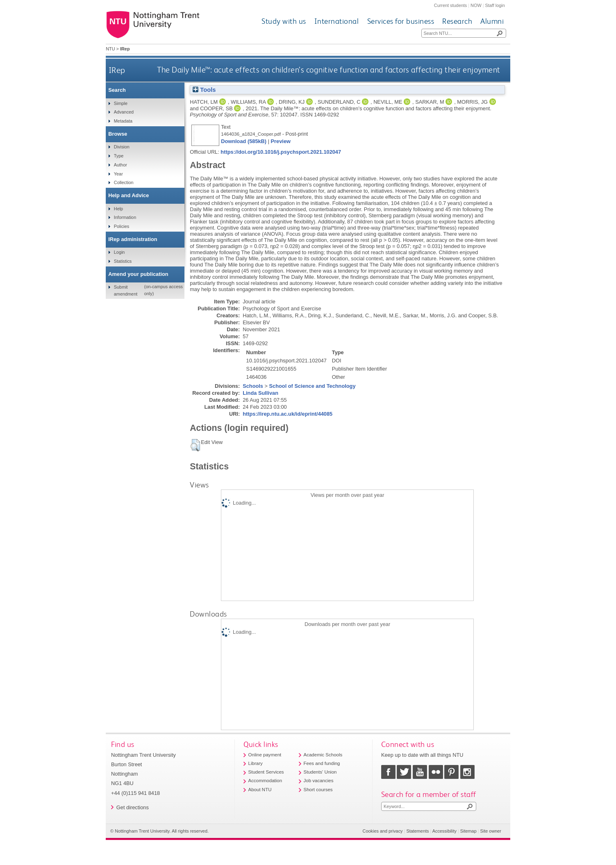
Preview (281, 141)
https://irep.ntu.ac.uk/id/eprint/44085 (288, 414)
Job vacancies (319, 781)
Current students (450, 5)
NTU (110, 49)
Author (120, 165)
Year (118, 174)
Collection (124, 182)
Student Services (266, 772)
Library (256, 763)
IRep (117, 70)
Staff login (495, 5)
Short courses (318, 790)
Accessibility (444, 831)
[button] (195, 445)
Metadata (123, 121)
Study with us (284, 21)
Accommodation (265, 781)
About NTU (260, 790)
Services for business (401, 21)
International (337, 21)
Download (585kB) (244, 141)
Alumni (492, 21)
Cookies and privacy (383, 831)
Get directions (133, 807)
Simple (121, 103)
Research (457, 21)
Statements (417, 831)
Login (119, 252)
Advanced (124, 112)
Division (122, 147)
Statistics (123, 261)
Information (125, 217)
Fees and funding (322, 763)
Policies (122, 226)
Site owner (491, 831)
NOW (476, 5)
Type (119, 156)
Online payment (265, 755)
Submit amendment (126, 290)
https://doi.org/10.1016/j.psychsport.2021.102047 (281, 152)
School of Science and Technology (313, 386)
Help (118, 209)
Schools (253, 386)
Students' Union (320, 772)
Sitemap (468, 831)
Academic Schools (323, 755)
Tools (204, 90)
